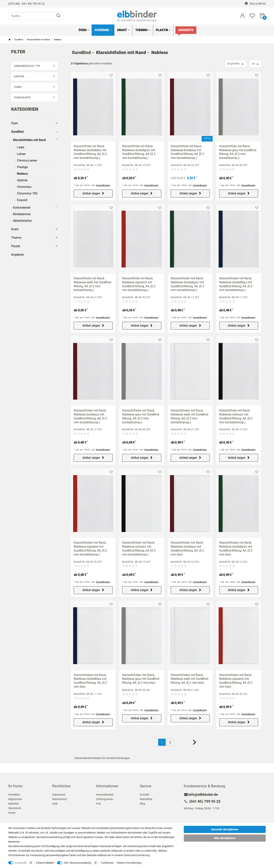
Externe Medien (45, 863)
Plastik (163, 30)
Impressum (59, 795)
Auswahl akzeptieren (225, 829)
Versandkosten (103, 185)
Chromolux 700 (27, 193)
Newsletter (146, 799)
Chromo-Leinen (27, 160)
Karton (34, 76)
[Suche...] (36, 16)
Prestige (22, 167)
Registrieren (15, 799)
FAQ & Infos (255, 4)
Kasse (12, 813)
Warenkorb (15, 808)
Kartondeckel (22, 208)
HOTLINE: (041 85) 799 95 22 (26, 4)
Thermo (143, 30)
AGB (55, 804)
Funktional (107, 863)
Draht (123, 30)
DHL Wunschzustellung (77, 863)
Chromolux (24, 187)
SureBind (103, 30)
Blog (142, 804)
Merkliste (111, 75)
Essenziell (21, 863)
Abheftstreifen (22, 221)
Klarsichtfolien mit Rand (38, 40)
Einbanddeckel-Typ (34, 66)
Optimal (22, 180)
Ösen (84, 30)
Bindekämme (22, 214)
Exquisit (22, 200)
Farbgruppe (34, 98)
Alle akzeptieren (225, 838)
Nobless (22, 174)
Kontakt (145, 795)
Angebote (186, 30)
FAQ (98, 804)
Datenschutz (60, 799)
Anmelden (14, 795)
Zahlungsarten (104, 799)
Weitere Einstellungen (129, 863)
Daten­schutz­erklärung (137, 855)
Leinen (21, 154)
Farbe (34, 87)
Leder (21, 147)
